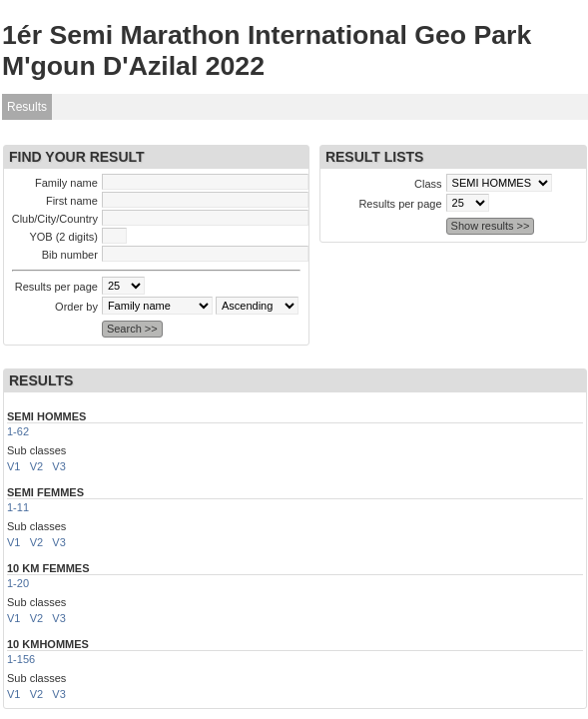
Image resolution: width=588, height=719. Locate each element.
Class (428, 184)
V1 (13, 466)
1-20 (18, 583)
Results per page (56, 287)
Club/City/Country (55, 219)
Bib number (70, 255)
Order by (76, 307)
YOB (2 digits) (63, 237)
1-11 (18, 507)
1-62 (18, 431)
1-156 (21, 659)
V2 (36, 466)
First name (72, 201)
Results (27, 107)
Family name (66, 183)
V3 (58, 466)
